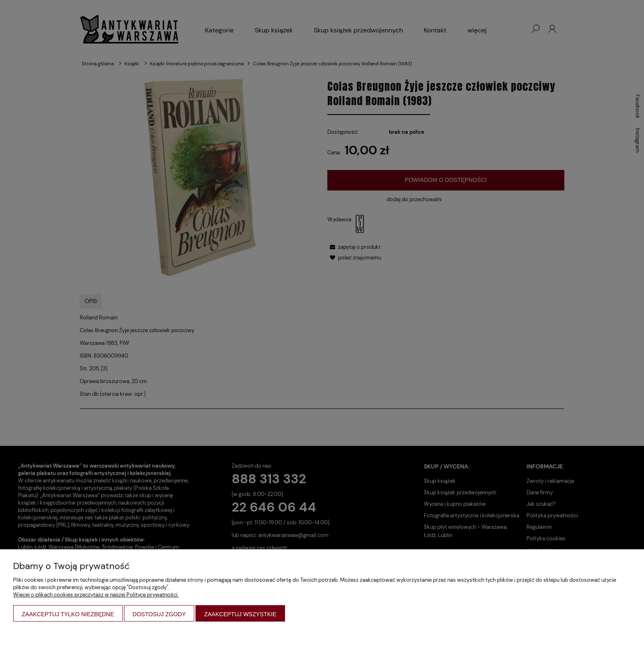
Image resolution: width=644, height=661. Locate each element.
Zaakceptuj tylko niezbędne (68, 614)
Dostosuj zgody (159, 614)
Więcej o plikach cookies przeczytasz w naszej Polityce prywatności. (96, 595)
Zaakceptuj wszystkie (240, 614)
